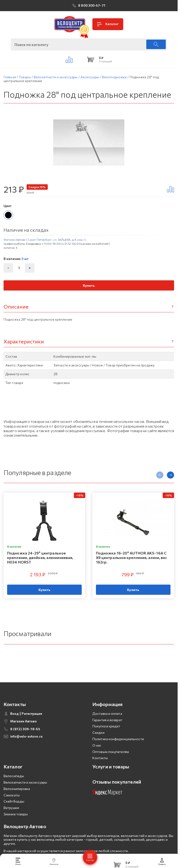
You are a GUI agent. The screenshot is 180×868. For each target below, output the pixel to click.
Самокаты (12, 803)
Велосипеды (14, 784)
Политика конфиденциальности (118, 747)
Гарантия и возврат (107, 727)
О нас (97, 753)
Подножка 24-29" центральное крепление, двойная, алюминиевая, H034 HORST (40, 557)
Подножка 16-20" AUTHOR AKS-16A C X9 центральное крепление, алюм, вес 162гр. (132, 557)
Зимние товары (16, 822)
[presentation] (160, 475)
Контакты (100, 766)
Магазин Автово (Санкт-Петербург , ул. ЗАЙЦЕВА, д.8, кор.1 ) (45, 240)
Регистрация (32, 721)
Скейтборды (14, 809)
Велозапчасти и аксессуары (25, 790)
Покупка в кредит (106, 734)
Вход (14, 721)
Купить (89, 285)
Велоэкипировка (17, 796)
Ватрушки (11, 815)
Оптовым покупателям (111, 759)
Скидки (98, 740)
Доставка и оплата (107, 721)
